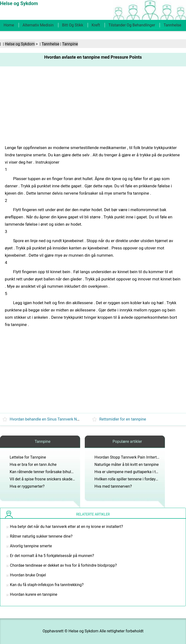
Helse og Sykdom (20, 44)
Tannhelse (172, 25)
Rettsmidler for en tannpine (123, 419)
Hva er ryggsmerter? (27, 486)
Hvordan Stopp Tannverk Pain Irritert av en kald (135, 457)
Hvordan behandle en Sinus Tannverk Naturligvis (51, 419)
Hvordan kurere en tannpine (34, 594)
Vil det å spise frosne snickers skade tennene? (49, 479)
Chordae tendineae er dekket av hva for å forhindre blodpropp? (63, 565)
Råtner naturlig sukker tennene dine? (41, 536)
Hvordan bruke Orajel (28, 575)
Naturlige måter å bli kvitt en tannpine (127, 465)
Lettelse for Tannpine (28, 457)
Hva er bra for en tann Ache (33, 465)
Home (9, 25)
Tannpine (70, 44)
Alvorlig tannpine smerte (31, 546)
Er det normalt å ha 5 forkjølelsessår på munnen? (52, 556)
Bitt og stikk (73, 25)
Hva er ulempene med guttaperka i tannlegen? (134, 472)
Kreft (96, 25)
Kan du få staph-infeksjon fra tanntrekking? (47, 585)
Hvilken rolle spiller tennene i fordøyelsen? (131, 479)
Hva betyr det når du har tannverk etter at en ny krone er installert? (66, 527)
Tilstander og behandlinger (132, 25)
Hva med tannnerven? (113, 486)
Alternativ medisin (38, 25)
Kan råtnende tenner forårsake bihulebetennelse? (52, 472)
